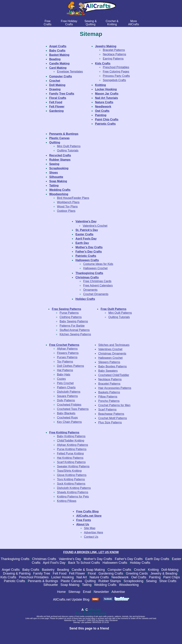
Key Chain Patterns (69, 422)
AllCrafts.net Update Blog (71, 599)
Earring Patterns (113, 59)
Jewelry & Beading (164, 573)
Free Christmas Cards (97, 281)
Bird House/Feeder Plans (73, 198)
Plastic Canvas (71, 581)
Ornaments (90, 290)
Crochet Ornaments (96, 294)
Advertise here (70, 620)
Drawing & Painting (17, 573)
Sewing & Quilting (91, 23)
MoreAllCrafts (134, 23)
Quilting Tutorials (68, 150)
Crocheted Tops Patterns (73, 409)
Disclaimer (114, 620)
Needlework (120, 577)
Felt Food (60, 573)
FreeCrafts (48, 23)
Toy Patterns (65, 362)
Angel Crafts (11, 570)
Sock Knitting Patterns (71, 484)
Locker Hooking (63, 577)
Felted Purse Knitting (70, 453)
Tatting (87, 585)
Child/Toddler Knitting (71, 441)
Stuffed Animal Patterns (75, 330)
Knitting (153, 570)
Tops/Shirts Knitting (69, 471)
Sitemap (74, 592)
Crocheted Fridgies (69, 405)
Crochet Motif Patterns (113, 418)
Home (61, 592)
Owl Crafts (139, 577)
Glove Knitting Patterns (72, 475)
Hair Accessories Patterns (115, 388)
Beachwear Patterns (111, 414)
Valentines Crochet (110, 349)
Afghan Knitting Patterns (73, 445)
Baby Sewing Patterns (74, 321)
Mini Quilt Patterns (69, 146)
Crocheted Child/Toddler (114, 375)
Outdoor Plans (66, 211)
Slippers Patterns (109, 362)
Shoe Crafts (168, 581)
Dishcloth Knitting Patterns (74, 488)
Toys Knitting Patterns (71, 479)
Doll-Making (170, 570)
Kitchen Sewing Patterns (75, 334)
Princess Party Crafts (116, 76)
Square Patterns (68, 396)
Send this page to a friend (89, 628)
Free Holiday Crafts (69, 23)
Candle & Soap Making (88, 570)
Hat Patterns (65, 370)
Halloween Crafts (115, 563)
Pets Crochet (65, 383)
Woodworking (129, 585)
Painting (155, 577)
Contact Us (91, 537)
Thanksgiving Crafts (15, 559)
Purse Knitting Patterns (72, 449)
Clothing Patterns (71, 317)
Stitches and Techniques (114, 345)
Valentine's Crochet (95, 226)
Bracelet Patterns (114, 50)
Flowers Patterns (68, 353)
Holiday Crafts (140, 563)
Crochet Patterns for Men (114, 405)
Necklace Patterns (114, 54)
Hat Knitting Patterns (70, 458)
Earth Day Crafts (157, 559)
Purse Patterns (69, 313)
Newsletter (101, 592)
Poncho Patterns (109, 401)
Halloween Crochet (95, 268)
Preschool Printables (116, 67)
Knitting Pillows (67, 501)
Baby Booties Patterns (113, 366)
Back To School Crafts (84, 563)
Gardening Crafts (111, 573)
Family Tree (42, 573)
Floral (92, 573)
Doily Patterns (66, 400)
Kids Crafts (8, 577)
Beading (63, 570)
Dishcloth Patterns (69, 392)
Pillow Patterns (108, 397)
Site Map (90, 528)
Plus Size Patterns (110, 422)
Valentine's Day (70, 559)
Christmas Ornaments (112, 353)
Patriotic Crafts (15, 581)
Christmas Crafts (44, 559)
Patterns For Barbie (72, 326)
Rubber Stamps (110, 581)
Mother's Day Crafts (98, 559)
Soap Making (70, 585)
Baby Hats (64, 374)
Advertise (118, 592)
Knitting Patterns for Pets (73, 497)
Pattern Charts (66, 387)
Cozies (61, 379)
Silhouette (51, 585)
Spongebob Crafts (114, 80)
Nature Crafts (99, 577)
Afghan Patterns (67, 349)
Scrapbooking (133, 581)
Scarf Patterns (107, 409)
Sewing (151, 581)
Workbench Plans (68, 202)
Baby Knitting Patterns (71, 436)
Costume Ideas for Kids (98, 264)
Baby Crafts (31, 570)
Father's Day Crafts (129, 559)
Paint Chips (172, 577)
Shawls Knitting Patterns (73, 492)
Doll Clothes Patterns (71, 366)
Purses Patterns (67, 357)
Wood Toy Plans (67, 206)
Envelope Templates (70, 72)
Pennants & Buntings (43, 581)
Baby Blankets (66, 413)
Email (87, 592)
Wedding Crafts (105, 585)
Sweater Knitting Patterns (73, 466)
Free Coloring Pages (116, 72)
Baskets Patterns (109, 392)
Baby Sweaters (108, 371)
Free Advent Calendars (98, 285)
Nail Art (82, 577)
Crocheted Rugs (68, 418)
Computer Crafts (119, 570)
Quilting (90, 581)
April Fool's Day (54, 563)
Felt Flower (77, 573)
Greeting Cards (137, 573)
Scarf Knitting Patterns (71, 462)
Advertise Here (94, 532)
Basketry (48, 570)
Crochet (140, 570)
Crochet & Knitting (112, 23)
